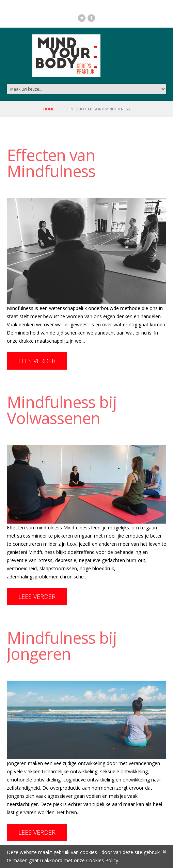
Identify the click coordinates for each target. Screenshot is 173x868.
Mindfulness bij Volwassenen (62, 410)
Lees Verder (37, 361)
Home (49, 109)
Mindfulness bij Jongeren (62, 646)
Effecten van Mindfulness (51, 163)
